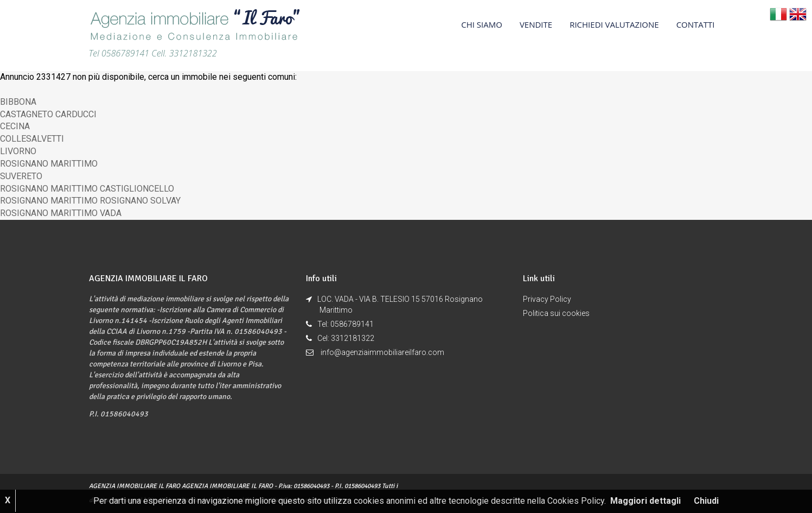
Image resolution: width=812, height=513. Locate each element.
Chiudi (706, 501)
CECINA (15, 126)
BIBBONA (18, 102)
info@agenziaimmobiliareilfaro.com (382, 352)
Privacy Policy (547, 299)
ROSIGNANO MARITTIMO (49, 164)
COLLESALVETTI (32, 139)
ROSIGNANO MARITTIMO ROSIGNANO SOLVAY (90, 201)
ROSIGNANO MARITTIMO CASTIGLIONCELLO (87, 189)
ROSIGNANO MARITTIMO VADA (61, 213)
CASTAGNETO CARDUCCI (48, 114)
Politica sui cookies (556, 313)
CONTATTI (696, 24)
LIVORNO (18, 151)
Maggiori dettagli (645, 501)
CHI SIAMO (482, 24)
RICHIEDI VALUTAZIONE (614, 24)
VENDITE (536, 24)
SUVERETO (21, 176)
